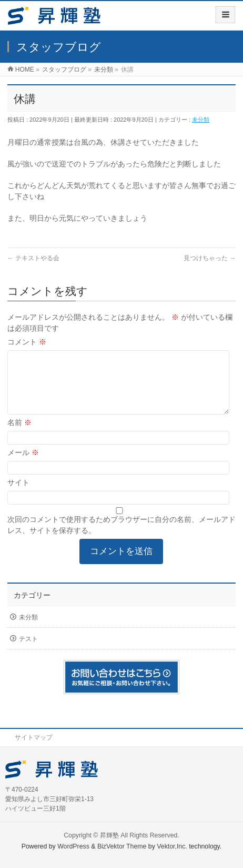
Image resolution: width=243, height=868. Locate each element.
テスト (28, 652)
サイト (18, 495)
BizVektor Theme (122, 846)
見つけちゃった (210, 258)
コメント (27, 342)
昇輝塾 (109, 835)
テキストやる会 (33, 258)
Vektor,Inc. (172, 846)
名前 (19, 435)
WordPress (73, 846)
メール (23, 465)
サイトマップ (34, 737)
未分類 (201, 120)
